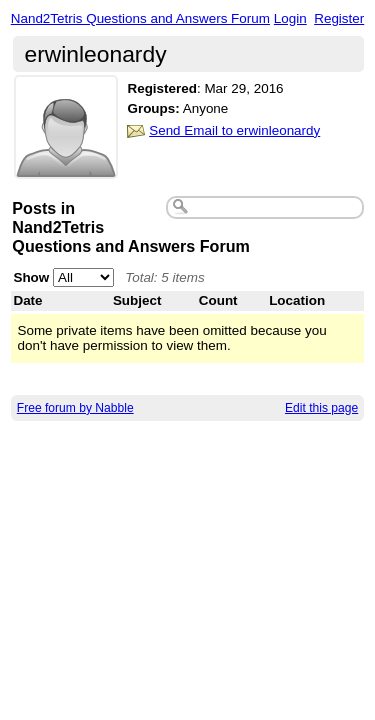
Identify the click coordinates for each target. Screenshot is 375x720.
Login (290, 18)
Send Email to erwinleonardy (234, 130)
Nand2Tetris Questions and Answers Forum (140, 18)
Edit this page (321, 408)
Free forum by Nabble (75, 408)
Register (339, 18)
